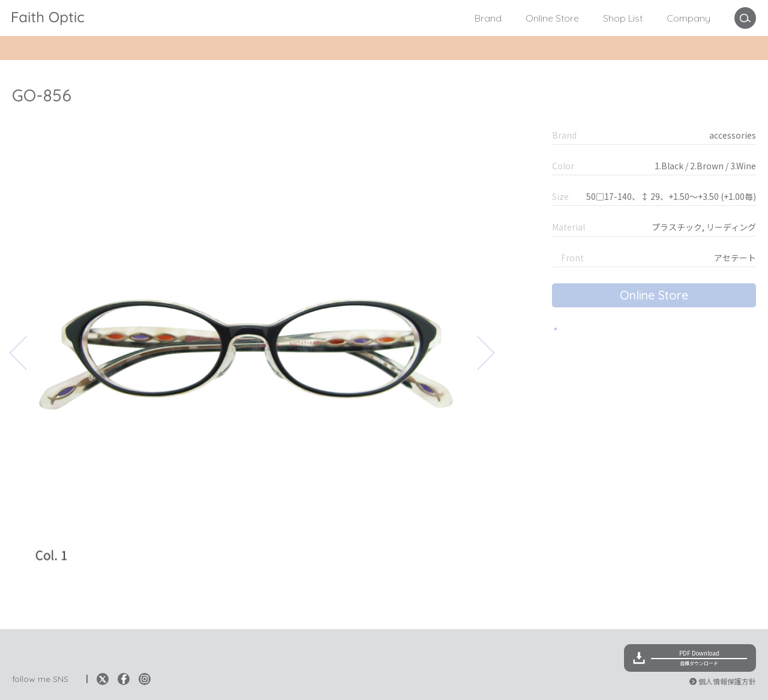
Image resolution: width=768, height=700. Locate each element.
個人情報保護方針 (727, 681)
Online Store (552, 18)
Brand (488, 18)
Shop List (623, 18)
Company (688, 18)
